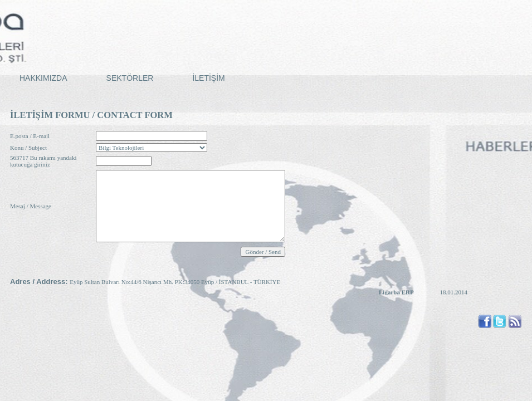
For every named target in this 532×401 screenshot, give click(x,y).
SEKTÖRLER (130, 78)
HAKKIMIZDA (43, 78)
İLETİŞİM (208, 78)
